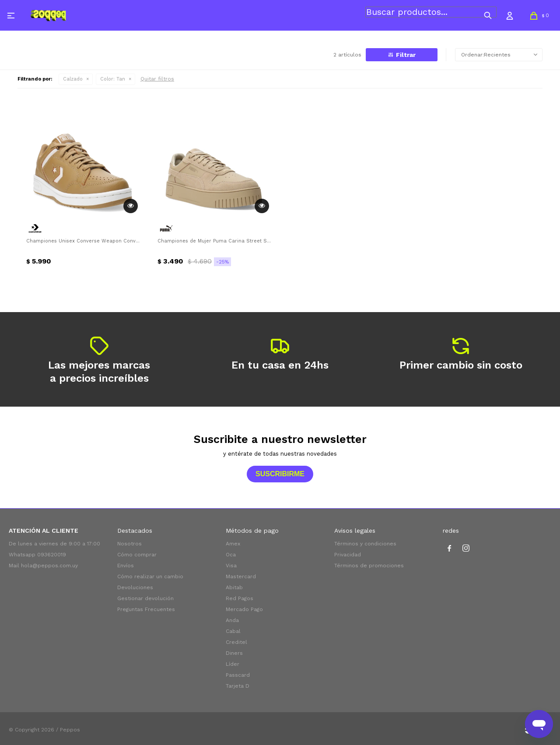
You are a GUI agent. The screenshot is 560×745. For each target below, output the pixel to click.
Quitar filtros (157, 79)
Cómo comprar (137, 555)
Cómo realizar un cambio (150, 576)
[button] (488, 15)
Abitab (234, 587)
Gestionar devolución (145, 598)
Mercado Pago (244, 609)
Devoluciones (135, 587)
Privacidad (348, 555)
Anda (232, 620)
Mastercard (241, 576)
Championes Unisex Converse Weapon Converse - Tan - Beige (83, 241)
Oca (231, 555)
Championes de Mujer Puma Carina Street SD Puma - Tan (214, 241)
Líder (233, 664)
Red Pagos (240, 598)
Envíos (126, 566)
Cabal (233, 631)
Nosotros (129, 544)
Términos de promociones (369, 566)
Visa (231, 566)
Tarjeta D (238, 686)
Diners (234, 653)
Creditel (236, 642)
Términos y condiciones (365, 544)
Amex (233, 544)
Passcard (238, 675)
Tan (113, 79)
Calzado (73, 79)
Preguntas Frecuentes (146, 609)
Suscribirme (280, 474)
